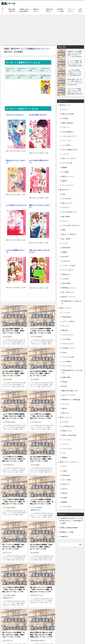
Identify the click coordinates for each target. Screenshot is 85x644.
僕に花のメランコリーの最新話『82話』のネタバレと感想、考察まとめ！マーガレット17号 (41, 589)
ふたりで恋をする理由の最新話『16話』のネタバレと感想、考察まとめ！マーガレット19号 (14, 416)
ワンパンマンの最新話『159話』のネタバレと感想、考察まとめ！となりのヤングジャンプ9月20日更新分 (75, 63)
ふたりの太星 (66, 145)
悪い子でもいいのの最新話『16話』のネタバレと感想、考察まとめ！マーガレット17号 (14, 635)
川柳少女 (64, 408)
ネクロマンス (66, 207)
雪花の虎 (64, 493)
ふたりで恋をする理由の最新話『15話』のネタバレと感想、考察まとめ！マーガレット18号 (14, 501)
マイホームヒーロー (68, 344)
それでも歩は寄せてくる (69, 212)
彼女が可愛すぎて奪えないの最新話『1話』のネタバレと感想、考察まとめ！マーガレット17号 (42, 635)
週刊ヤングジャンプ (66, 417)
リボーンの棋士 (66, 480)
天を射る (64, 471)
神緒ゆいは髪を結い (68, 123)
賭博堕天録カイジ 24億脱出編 (71, 400)
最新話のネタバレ (36, 10)
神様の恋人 (65, 330)
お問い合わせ (81, 10)
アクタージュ (66, 127)
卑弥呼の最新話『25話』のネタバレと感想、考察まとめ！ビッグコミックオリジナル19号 (75, 82)
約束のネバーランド (68, 176)
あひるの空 (65, 256)
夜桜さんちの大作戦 (68, 114)
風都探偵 (64, 502)
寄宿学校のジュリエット (69, 288)
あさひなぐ (65, 489)
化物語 (64, 230)
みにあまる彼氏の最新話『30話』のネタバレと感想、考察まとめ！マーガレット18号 (41, 459)
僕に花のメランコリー (37, 595)
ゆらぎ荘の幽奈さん (68, 132)
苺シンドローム (7, 553)
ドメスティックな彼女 (68, 265)
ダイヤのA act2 (66, 199)
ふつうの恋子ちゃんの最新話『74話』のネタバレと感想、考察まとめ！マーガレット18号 (14, 459)
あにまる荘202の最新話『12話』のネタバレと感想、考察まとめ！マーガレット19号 (42, 373)
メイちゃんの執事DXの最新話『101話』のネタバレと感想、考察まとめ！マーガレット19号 (42, 331)
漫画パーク (8, 3)
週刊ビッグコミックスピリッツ (69, 462)
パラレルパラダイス (68, 335)
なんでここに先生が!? (68, 321)
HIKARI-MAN (66, 475)
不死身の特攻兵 (66, 317)
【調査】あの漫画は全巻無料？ (24, 10)
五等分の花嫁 (66, 283)
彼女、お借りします (68, 292)
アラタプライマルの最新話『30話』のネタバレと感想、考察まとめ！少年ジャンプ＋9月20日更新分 (75, 91)
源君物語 (64, 457)
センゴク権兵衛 (66, 361)
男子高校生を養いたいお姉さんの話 (72, 302)
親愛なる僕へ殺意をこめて (70, 391)
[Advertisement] (42, 29)
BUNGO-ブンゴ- (67, 431)
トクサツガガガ (66, 506)
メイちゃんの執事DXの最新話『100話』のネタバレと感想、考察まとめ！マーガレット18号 (42, 501)
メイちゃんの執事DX (36, 337)
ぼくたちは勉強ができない (70, 150)
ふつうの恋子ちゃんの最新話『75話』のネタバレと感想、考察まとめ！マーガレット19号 (41, 416)
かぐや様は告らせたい (68, 426)
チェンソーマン (66, 141)
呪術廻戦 (64, 167)
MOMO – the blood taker (69, 435)
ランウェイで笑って (68, 270)
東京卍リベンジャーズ (68, 297)
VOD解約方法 (64, 536)
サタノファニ (66, 326)
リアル (64, 453)
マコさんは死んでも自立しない (71, 225)
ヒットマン (65, 243)
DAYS (63, 194)
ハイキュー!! (65, 154)
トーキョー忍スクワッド (69, 136)
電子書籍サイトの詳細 (60, 10)
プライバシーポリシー (71, 10)
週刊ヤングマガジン (66, 308)
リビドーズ (65, 444)
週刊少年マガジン (65, 190)
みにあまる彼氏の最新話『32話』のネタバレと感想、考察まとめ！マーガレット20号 (13, 331)
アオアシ (64, 466)
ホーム (3, 10)
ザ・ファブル (66, 312)
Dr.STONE (65, 118)
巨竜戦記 (64, 252)
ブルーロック (66, 404)
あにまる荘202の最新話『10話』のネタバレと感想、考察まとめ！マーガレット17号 (42, 547)
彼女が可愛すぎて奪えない (38, 641)
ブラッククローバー (68, 185)
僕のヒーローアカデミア (69, 158)
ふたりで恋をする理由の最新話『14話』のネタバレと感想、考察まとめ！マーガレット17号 (14, 589)
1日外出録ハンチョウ (68, 348)
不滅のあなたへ (66, 274)
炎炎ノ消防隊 (66, 216)
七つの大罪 (65, 279)
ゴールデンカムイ (67, 449)
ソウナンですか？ (67, 366)
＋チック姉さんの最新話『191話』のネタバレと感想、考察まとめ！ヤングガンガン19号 (75, 73)
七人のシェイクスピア (68, 395)
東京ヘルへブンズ (67, 203)
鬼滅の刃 (64, 181)
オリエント (65, 221)
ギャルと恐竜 (66, 339)
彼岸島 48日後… (67, 377)
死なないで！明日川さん (69, 234)
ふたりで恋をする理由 (9, 422)
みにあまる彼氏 (7, 337)
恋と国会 (64, 498)
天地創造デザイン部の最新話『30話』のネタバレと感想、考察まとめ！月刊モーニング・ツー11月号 (75, 54)
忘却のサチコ (66, 484)
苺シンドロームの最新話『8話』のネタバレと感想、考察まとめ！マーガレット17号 (14, 547)
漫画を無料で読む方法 (12, 10)
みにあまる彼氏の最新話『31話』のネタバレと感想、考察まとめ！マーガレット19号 (13, 373)
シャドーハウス (66, 440)
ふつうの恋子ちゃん (36, 422)
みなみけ (64, 353)
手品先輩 (64, 382)
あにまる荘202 (35, 379)
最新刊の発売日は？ (49, 10)
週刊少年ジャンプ (65, 105)
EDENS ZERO (66, 248)
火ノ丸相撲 (65, 172)
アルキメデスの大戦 (68, 357)
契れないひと (66, 413)
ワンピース (65, 109)
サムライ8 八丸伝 (67, 163)
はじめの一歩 (66, 261)
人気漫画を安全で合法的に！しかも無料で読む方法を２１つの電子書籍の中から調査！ (71, 521)
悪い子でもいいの (8, 641)
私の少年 (64, 386)
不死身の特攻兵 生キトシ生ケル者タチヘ (72, 371)
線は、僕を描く (66, 239)
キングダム (65, 422)
